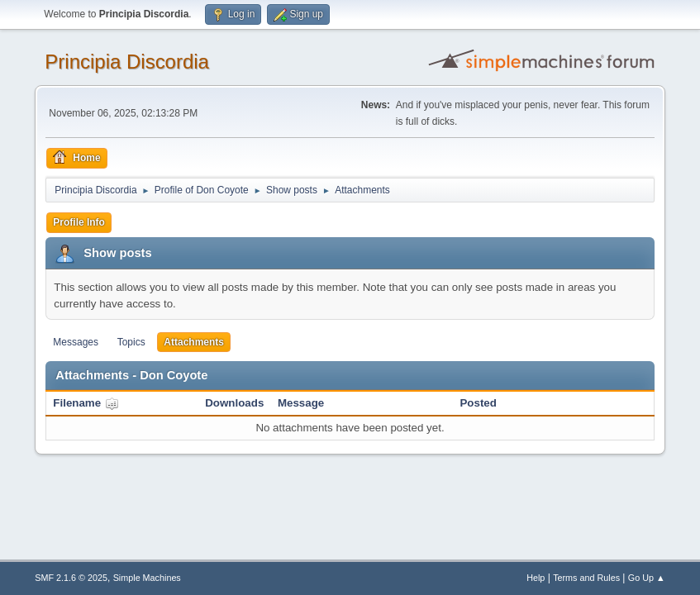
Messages (76, 342)
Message (301, 403)
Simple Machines (147, 578)
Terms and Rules (586, 578)
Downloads (234, 403)
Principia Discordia (127, 62)
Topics (131, 342)
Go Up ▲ (647, 578)
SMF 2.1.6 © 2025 (71, 578)
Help (536, 578)
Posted (478, 403)
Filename (86, 403)
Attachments (194, 342)
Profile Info (79, 222)
